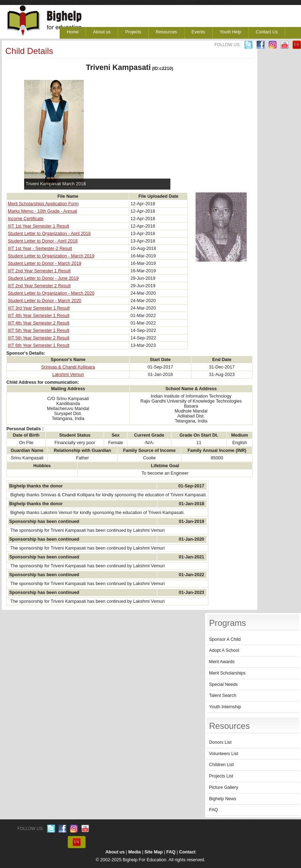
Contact (188, 852)
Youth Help (231, 32)
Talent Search (223, 695)
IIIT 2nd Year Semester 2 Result (39, 286)
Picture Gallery (224, 787)
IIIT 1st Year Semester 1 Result (39, 226)
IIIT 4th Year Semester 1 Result (39, 316)
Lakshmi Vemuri (68, 375)
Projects (133, 32)
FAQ (214, 810)
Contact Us (267, 32)
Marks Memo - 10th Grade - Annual (42, 211)
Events (198, 32)
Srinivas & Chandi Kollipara (68, 367)
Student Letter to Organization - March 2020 (51, 293)
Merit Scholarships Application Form (43, 204)
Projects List (221, 776)
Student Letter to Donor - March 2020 (45, 301)
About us (102, 32)
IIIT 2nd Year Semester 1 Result (39, 271)
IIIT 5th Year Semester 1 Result (39, 331)
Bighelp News (223, 799)
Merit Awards (222, 662)
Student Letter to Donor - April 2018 (43, 241)
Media (134, 852)
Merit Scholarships (227, 673)
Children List (221, 765)
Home (73, 32)
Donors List (220, 742)
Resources (166, 32)
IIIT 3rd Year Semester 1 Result (39, 308)
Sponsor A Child (225, 639)
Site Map (154, 852)
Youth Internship (225, 707)
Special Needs (223, 684)
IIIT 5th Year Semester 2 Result (39, 338)
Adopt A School (224, 650)
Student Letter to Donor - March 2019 (45, 263)
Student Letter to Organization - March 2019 (51, 256)
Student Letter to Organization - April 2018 (49, 234)
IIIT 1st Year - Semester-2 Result (40, 249)
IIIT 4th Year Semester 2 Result (39, 323)
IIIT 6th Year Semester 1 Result (39, 345)
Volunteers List (224, 754)
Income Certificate (26, 219)
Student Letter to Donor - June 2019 (43, 278)
